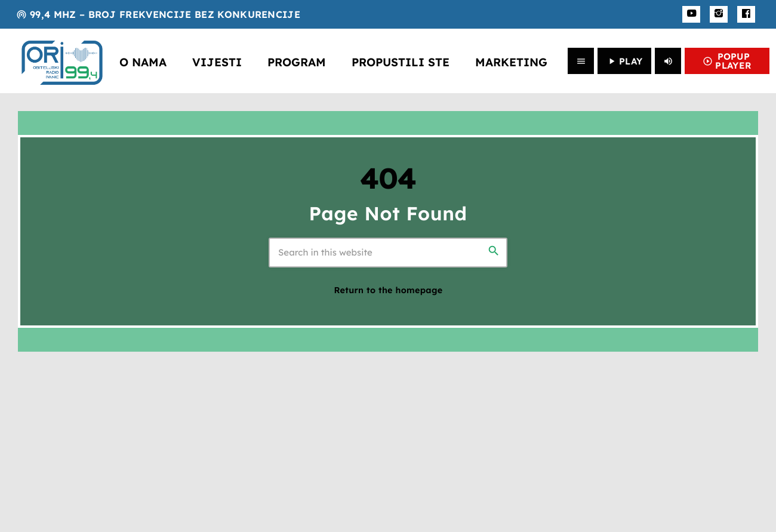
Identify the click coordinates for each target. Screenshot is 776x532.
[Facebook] (746, 14)
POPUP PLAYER (727, 61)
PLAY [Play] (624, 61)
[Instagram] (719, 14)
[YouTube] (691, 14)
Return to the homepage (389, 290)
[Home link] (62, 61)
